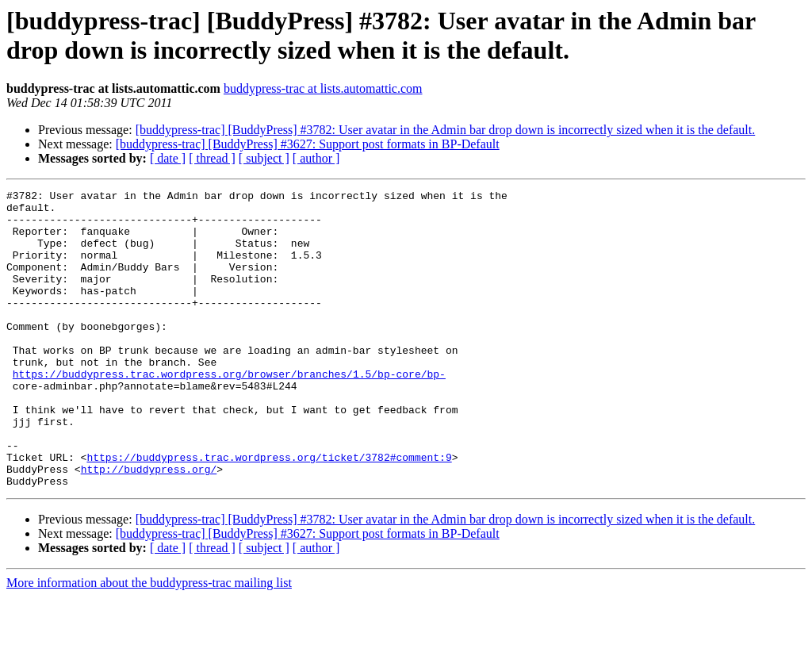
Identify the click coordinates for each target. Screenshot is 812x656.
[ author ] (316, 158)
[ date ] (168, 158)
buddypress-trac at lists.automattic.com (323, 88)
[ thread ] (212, 158)
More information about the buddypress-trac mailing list (149, 642)
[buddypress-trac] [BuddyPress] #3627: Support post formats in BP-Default (308, 144)
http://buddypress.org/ (149, 526)
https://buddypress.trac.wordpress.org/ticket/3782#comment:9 (269, 512)
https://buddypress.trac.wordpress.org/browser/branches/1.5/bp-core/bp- (229, 412)
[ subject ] (264, 158)
